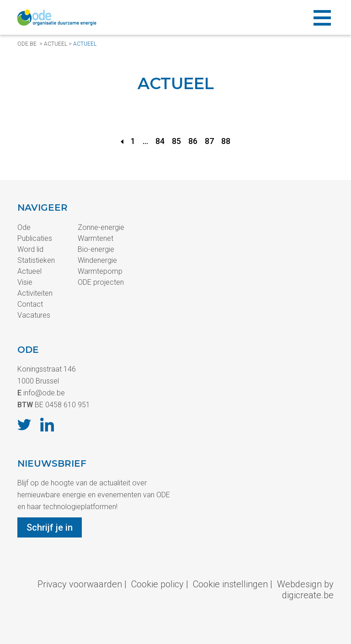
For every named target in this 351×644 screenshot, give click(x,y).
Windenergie (97, 260)
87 (209, 141)
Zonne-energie (101, 227)
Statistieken (36, 260)
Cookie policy (157, 584)
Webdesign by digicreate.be (305, 590)
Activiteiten (35, 293)
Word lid (30, 249)
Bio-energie (96, 249)
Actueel (56, 44)
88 (226, 141)
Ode (24, 227)
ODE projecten (101, 282)
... (145, 141)
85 (176, 141)
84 (160, 141)
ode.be (27, 44)
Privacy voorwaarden (80, 584)
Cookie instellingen (230, 584)
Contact (30, 304)
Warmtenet (96, 238)
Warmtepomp (100, 271)
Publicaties (35, 238)
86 (193, 141)
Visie (25, 282)
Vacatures (34, 315)
